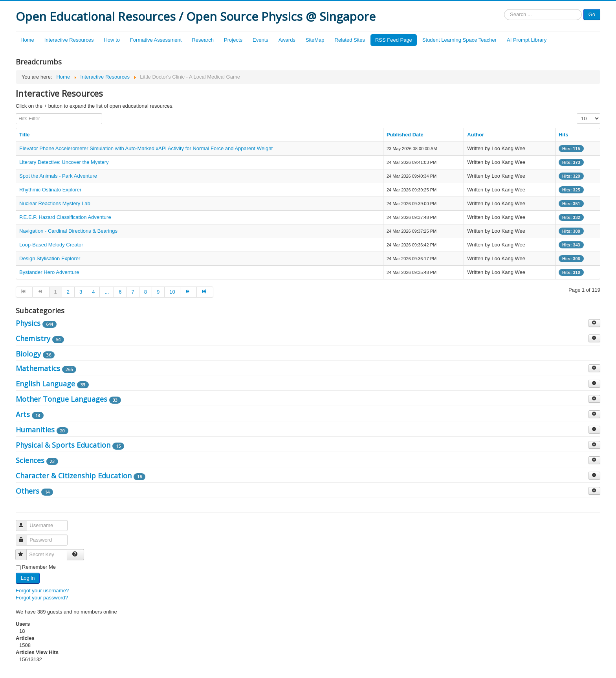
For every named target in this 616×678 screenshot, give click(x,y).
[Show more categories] (594, 323)
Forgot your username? (42, 591)
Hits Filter (16, 113)
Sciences (30, 460)
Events (260, 40)
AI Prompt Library (527, 40)
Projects (233, 40)
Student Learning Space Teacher (459, 40)
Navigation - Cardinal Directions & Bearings (68, 231)
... (107, 292)
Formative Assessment (156, 40)
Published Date (405, 135)
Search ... (504, 9)
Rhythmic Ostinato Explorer (50, 190)
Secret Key (25, 551)
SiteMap (315, 40)
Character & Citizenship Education (74, 476)
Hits (564, 135)
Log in (28, 578)
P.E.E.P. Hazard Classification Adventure (65, 217)
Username (25, 522)
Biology (28, 354)
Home (27, 40)
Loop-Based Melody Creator (51, 245)
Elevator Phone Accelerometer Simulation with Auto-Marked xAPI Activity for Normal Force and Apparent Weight (146, 148)
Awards (287, 40)
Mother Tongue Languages (61, 399)
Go (592, 14)
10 (172, 292)
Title (25, 135)
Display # (577, 113)
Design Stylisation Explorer (50, 258)
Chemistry (33, 338)
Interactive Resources (69, 40)
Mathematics (38, 368)
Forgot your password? (42, 598)
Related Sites (350, 40)
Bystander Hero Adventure (49, 272)
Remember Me (39, 567)
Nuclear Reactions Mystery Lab (55, 203)
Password (25, 537)
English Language (45, 384)
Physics (28, 323)
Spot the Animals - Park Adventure (58, 176)
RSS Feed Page (394, 40)
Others (27, 491)
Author (476, 135)
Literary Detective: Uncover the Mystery (64, 162)
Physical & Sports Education (63, 445)
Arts (23, 414)
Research (203, 40)
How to (112, 40)
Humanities (35, 430)
